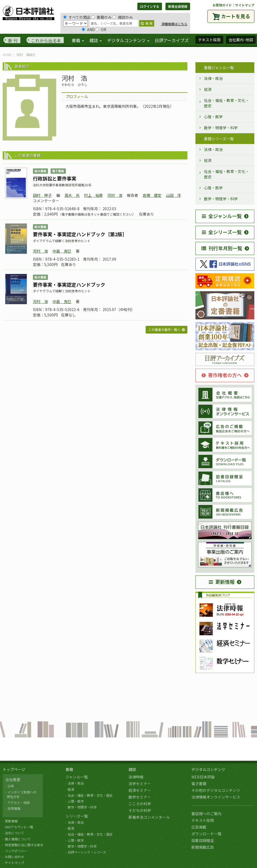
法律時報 (136, 777)
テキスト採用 (203, 820)
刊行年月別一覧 (222, 248)
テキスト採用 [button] (209, 40)
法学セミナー (140, 784)
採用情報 (14, 808)
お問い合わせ (14, 857)
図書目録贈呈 (203, 840)
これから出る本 (46, 40)
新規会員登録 (178, 6)
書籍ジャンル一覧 (219, 68)
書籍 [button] (78, 40)
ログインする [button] (150, 6)
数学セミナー (140, 797)
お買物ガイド (222, 5)
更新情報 (222, 582)
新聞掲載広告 (203, 847)
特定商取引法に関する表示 (24, 845)
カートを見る (236, 16)
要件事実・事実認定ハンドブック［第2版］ (80, 234)
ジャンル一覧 (77, 777)
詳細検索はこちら (174, 24)
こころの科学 (140, 804)
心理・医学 (213, 117)
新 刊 (13, 40)
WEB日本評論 (203, 777)
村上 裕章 (93, 195)
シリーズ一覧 (77, 816)
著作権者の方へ (222, 375)
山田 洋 (173, 195)
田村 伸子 (42, 195)
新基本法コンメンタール (149, 817)
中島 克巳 (62, 251)
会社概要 (13, 780)
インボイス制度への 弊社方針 (21, 794)
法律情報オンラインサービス (216, 797)
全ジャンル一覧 (222, 216)
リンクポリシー (16, 851)
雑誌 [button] (96, 40)
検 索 (147, 23)
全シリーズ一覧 (222, 232)
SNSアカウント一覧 (19, 827)
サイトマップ (245, 5)
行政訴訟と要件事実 (55, 178)
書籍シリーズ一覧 (219, 139)
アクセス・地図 (19, 802)
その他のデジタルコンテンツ (216, 790)
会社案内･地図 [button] (241, 40)
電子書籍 (199, 784)
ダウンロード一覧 (206, 834)
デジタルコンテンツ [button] (128, 40)
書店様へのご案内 (206, 814)
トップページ (14, 769)
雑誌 (132, 769)
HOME (7, 55)
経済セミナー (140, 790)
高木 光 (72, 195)
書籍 (69, 769)
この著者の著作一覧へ (164, 329)
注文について (14, 833)
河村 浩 (115, 195)
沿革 (11, 786)
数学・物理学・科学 (221, 128)
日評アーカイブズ (172, 40)
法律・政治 (213, 78)
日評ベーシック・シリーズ (87, 852)
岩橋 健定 (152, 195)
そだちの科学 (140, 810)
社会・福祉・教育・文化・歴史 (226, 103)
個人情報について (18, 839)
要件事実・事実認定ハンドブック (69, 285)
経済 (208, 89)
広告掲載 (199, 827)
